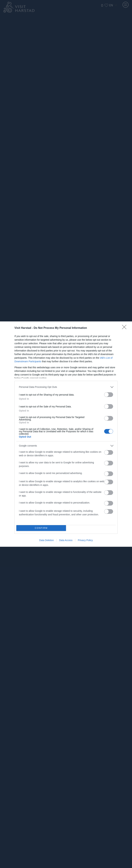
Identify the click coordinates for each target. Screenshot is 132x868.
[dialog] (66, 434)
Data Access (66, 540)
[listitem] (66, 387)
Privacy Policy (85, 540)
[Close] (125, 328)
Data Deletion (46, 540)
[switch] (109, 395)
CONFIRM (41, 528)
